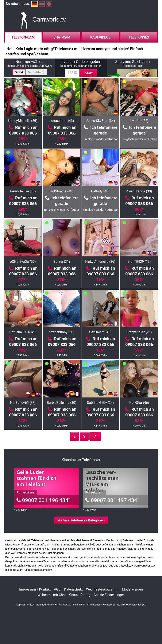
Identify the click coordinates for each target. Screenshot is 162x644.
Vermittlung (36, 72)
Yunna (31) (62, 262)
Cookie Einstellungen (109, 595)
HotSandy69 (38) (23, 403)
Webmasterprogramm (102, 589)
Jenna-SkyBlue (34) (100, 121)
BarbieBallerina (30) (62, 403)
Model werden (132, 589)
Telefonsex (139, 37)
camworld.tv (84, 549)
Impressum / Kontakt (35, 589)
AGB (57, 589)
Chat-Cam (62, 37)
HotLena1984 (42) (23, 332)
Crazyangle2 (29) (139, 332)
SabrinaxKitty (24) (100, 403)
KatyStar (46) (139, 403)
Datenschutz (73, 589)
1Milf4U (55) (139, 121)
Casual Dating (80, 595)
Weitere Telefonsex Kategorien (81, 520)
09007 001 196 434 (43, 500)
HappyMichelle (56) (23, 121)
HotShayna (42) (62, 191)
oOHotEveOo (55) (23, 262)
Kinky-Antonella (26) (100, 262)
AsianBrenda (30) (139, 191)
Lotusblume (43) (62, 121)
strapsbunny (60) (62, 332)
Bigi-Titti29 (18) (139, 262)
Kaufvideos (100, 37)
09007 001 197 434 (112, 500)
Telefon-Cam (23, 37)
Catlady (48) (100, 191)
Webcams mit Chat (52, 595)
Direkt (19, 72)
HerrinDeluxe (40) (23, 191)
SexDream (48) (100, 332)
